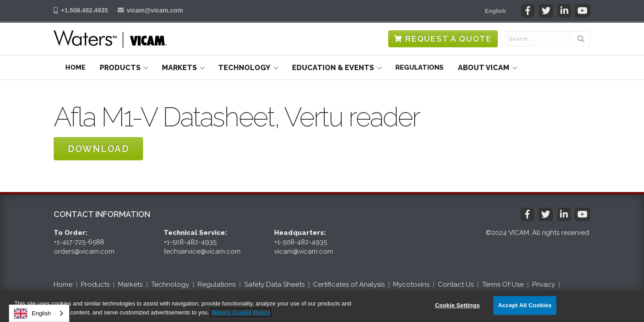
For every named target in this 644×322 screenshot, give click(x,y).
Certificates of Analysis (349, 284)
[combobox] (39, 313)
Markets (130, 284)
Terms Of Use (503, 284)
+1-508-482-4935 (190, 242)
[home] (110, 39)
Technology (170, 284)
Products (95, 284)
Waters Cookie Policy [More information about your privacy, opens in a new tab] (241, 312)
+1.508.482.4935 (85, 10)
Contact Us (456, 284)
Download (98, 149)
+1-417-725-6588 (79, 242)
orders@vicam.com (84, 251)
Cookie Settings (458, 305)
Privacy (544, 284)
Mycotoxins (411, 284)
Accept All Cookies (525, 305)
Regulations (419, 67)
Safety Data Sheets (274, 284)
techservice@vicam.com (202, 251)
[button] (495, 11)
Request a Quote (449, 39)
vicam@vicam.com (155, 10)
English (32, 314)
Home (75, 67)
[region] (322, 306)
